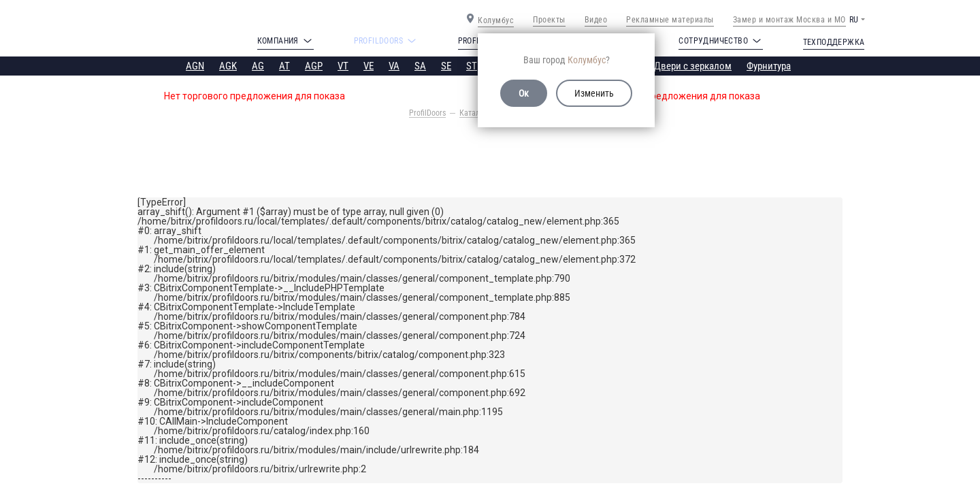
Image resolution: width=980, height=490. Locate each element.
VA (394, 66)
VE (369, 66)
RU (854, 20)
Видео (596, 20)
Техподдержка (834, 42)
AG (258, 66)
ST (472, 66)
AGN (195, 66)
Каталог (473, 113)
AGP (314, 66)
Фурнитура (769, 66)
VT (343, 66)
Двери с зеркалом (693, 66)
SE (446, 66)
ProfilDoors (427, 113)
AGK (228, 66)
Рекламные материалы (670, 20)
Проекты (549, 20)
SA (420, 66)
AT (284, 66)
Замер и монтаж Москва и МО (789, 20)
